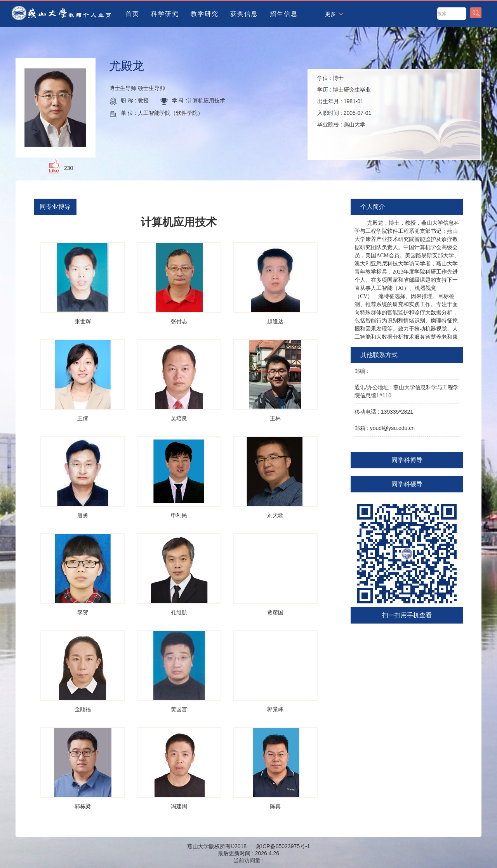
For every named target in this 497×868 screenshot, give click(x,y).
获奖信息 (244, 14)
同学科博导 (407, 460)
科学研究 (165, 14)
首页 (132, 14)
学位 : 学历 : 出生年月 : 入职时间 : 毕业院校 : (344, 101)
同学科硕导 (407, 484)
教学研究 (205, 14)
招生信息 (284, 14)
